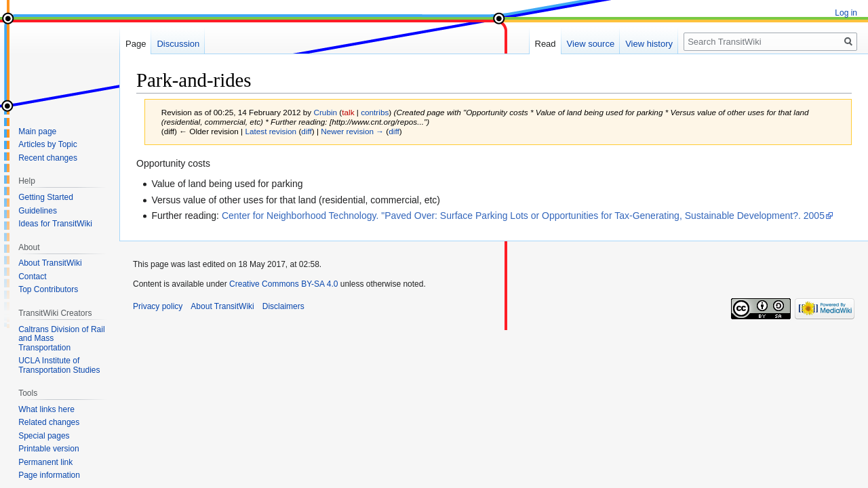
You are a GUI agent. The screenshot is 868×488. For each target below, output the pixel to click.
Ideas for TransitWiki (55, 224)
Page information (49, 475)
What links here (46, 409)
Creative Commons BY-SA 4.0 (283, 284)
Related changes (49, 422)
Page (136, 44)
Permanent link (45, 462)
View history (649, 44)
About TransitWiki (50, 263)
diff (306, 131)
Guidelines (38, 211)
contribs (375, 112)
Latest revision (271, 131)
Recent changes (48, 158)
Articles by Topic (47, 144)
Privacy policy (158, 306)
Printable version (48, 449)
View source (591, 44)
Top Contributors (48, 289)
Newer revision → (352, 131)
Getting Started (46, 197)
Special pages (44, 436)
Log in (846, 13)
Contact (32, 277)
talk (348, 112)
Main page (37, 131)
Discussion (178, 44)
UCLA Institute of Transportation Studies (59, 365)
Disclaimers (283, 306)
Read (546, 44)
